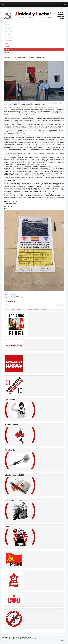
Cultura (7, 52)
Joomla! (4, 639)
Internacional (9, 37)
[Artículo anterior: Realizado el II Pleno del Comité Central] (8, 305)
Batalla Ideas (9, 28)
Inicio (6, 22)
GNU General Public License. (32, 639)
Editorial (7, 25)
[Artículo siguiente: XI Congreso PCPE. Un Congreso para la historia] (60, 305)
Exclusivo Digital (10, 301)
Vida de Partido (15, 296)
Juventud (8, 46)
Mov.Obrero (8, 40)
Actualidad (8, 34)
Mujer (6, 43)
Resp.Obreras (9, 31)
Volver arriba (63, 640)
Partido (7, 49)
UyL (3, 4)
